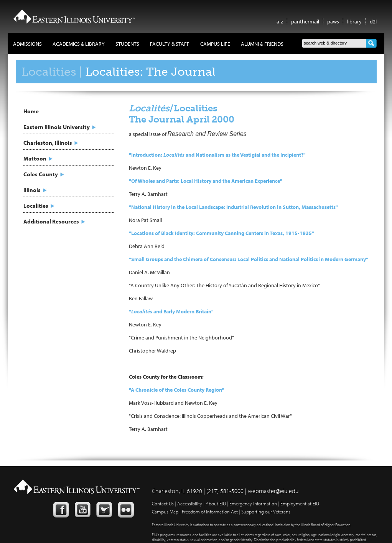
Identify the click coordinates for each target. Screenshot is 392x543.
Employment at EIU (300, 503)
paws (333, 22)
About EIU (216, 503)
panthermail (305, 22)
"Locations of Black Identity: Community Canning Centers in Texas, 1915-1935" (222, 233)
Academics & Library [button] (79, 44)
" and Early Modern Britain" (171, 311)
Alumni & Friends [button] (262, 44)
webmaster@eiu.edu (273, 491)
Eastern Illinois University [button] (57, 127)
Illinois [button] (32, 190)
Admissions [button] (27, 44)
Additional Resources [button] (51, 221)
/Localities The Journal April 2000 (182, 114)
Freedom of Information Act (210, 512)
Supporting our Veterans (266, 512)
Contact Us (163, 503)
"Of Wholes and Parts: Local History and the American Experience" (206, 181)
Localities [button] (36, 206)
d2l (373, 22)
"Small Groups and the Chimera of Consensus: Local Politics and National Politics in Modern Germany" (249, 259)
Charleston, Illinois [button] (48, 143)
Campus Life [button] (215, 44)
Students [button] (127, 44)
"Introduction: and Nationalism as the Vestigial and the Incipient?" (217, 155)
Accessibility (190, 503)
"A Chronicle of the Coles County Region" (177, 390)
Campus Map (165, 512)
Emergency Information (253, 503)
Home (31, 111)
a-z (280, 22)
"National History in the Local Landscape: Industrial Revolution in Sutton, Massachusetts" (233, 207)
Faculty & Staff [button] (170, 44)
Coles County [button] (41, 174)
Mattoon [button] (35, 158)
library (354, 22)
